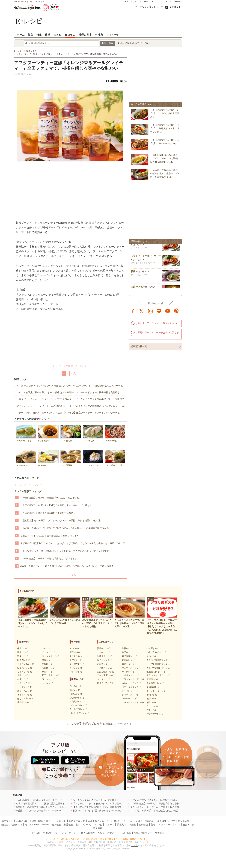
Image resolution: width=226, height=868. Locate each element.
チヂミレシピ (128, 691)
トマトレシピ (76, 660)
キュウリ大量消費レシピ (158, 668)
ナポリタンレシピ (130, 675)
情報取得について (143, 833)
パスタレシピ (128, 672)
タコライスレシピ (130, 695)
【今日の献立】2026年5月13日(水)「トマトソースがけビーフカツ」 (50, 800)
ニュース (109, 825)
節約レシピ (152, 695)
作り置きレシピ (154, 648)
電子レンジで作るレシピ (158, 675)
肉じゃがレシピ (105, 660)
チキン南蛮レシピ (106, 675)
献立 (31, 35)
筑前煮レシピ (103, 664)
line (159, 311)
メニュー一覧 (175, 2)
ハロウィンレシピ (78, 705)
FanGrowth (61, 821)
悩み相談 (56, 825)
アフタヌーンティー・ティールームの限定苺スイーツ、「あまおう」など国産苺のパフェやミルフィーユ (71, 406)
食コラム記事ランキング (28, 491)
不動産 (133, 825)
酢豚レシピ (127, 648)
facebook (133, 311)
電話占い (150, 821)
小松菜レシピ (24, 702)
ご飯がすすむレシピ (156, 714)
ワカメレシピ (48, 679)
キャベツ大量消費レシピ (158, 660)
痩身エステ (188, 825)
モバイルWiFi (32, 825)
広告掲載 (126, 833)
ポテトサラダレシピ (131, 687)
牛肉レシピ (23, 648)
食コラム (70, 35)
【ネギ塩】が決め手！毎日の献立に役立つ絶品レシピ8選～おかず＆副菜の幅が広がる (65, 528)
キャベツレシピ (25, 672)
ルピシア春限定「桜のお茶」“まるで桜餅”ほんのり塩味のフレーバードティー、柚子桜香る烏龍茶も (68, 392)
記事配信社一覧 (139, 346)
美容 (153, 825)
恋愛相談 (68, 825)
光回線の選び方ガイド (41, 821)
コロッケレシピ (129, 699)
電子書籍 (98, 828)
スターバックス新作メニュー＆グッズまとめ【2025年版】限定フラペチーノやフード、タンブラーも (68, 413)
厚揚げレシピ (48, 664)
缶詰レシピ (152, 656)
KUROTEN (21, 821)
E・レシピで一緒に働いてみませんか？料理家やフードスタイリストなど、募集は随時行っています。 (98, 839)
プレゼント (163, 2)
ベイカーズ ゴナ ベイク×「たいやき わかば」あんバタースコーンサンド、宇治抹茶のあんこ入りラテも (70, 386)
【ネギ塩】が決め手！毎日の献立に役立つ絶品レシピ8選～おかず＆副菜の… (165, 173)
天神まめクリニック (98, 821)
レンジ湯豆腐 (71, 458)
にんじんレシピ (25, 691)
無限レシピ (152, 699)
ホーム (21, 35)
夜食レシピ (152, 710)
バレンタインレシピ (79, 713)
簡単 (48, 35)
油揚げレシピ (48, 668)
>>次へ (74, 374)
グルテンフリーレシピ (157, 691)
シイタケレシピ (77, 664)
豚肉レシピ (23, 652)
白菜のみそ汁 (138, 288)
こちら (134, 845)
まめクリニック (77, 821)
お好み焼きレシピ (106, 672)
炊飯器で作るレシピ (156, 672)
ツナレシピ (47, 683)
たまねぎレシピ (25, 668)
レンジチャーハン (26, 458)
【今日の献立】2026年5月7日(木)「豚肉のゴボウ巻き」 (49, 559)
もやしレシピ (24, 683)
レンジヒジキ (48, 433)
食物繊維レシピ (154, 687)
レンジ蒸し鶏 (71, 433)
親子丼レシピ (103, 648)
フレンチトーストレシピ (133, 702)
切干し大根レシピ (50, 675)
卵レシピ (46, 648)
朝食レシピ (152, 702)
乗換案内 (122, 825)
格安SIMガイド (186, 821)
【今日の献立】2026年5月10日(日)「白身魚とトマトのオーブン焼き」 (56, 505)
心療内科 (116, 821)
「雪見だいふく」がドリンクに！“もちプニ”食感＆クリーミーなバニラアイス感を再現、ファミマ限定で (70, 399)
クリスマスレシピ (78, 709)
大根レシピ (23, 675)
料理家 (99, 35)
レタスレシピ (76, 672)
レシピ (99, 825)
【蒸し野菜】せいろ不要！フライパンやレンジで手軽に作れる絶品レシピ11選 (60, 520)
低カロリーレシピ (155, 683)
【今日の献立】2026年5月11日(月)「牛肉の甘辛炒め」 (48, 513)
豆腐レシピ (47, 660)
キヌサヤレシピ (77, 656)
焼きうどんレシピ (106, 683)
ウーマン (88, 825)
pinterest (176, 311)
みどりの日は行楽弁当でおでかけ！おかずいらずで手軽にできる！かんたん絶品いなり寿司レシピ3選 (73, 543)
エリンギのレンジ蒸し (115, 458)
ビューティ (145, 2)
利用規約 (48, 833)
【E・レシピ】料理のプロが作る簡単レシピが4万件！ (98, 724)
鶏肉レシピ (23, 656)
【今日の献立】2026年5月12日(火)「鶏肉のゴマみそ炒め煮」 (104, 807)
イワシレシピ (76, 668)
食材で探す (126, 43)
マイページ (113, 35)
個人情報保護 (88, 833)
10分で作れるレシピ (156, 652)
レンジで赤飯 (115, 433)
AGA (177, 825)
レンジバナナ (48, 458)
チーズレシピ (48, 652)
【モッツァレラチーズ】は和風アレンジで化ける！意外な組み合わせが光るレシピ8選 (65, 551)
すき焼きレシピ (105, 668)
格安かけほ (16, 825)
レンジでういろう (26, 433)
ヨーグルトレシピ (50, 656)
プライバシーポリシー (67, 833)
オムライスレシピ (130, 668)
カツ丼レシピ (103, 652)
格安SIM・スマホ (166, 821)
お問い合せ (113, 833)
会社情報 (36, 833)
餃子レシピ (127, 652)
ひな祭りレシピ (77, 698)
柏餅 (133, 273)
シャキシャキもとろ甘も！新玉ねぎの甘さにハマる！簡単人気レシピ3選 (110, 800)
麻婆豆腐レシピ (129, 656)
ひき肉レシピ (24, 660)
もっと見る (71, 575)
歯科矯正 (143, 825)
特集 (39, 35)
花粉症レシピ (76, 694)
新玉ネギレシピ (77, 652)
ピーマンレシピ (25, 687)
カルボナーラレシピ (131, 683)
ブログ (139, 821)
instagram (150, 311)
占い (154, 2)
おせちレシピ (76, 686)
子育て (128, 2)
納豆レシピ (47, 672)
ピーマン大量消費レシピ (158, 664)
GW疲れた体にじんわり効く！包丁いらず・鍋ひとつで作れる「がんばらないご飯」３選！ (67, 566)
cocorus (45, 825)
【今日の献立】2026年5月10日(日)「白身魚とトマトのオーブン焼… (165, 128)
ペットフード (165, 825)
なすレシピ (23, 679)
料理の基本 (85, 35)
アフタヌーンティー (34, 485)
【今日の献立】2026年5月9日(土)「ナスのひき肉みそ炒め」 (51, 498)
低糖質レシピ (153, 679)
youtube (168, 311)
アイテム (128, 821)
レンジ (18, 485)
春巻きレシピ (128, 660)
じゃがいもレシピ (26, 664)
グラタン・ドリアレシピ (133, 679)
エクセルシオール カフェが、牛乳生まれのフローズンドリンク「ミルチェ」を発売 (173, 807)
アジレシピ (75, 648)
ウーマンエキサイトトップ (149, 7)
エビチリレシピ (129, 664)
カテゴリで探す (143, 43)
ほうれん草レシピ (26, 699)
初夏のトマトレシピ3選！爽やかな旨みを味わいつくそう (50, 536)
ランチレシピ (153, 706)
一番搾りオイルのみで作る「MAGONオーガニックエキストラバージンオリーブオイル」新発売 (65, 811)
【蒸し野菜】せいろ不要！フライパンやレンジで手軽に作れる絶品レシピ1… (164, 158)
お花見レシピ (76, 702)
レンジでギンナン (93, 458)
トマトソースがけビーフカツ (146, 257)
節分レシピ (75, 690)
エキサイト (175, 7)
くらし (135, 2)
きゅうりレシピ (25, 695)
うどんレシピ (103, 679)
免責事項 (160, 833)
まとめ (57, 35)
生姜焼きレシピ (105, 656)
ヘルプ (101, 833)
